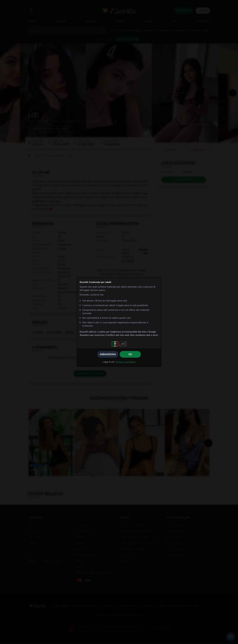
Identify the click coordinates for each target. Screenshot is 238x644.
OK (130, 354)
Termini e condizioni (126, 362)
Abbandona (108, 354)
